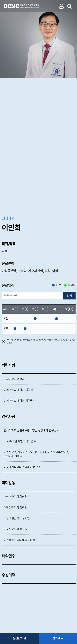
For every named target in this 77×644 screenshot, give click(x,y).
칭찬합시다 (19, 638)
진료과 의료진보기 (62, 6)
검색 (69, 163)
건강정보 (52, 478)
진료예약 (58, 638)
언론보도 (35, 478)
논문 (22, 478)
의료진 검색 (70, 6)
